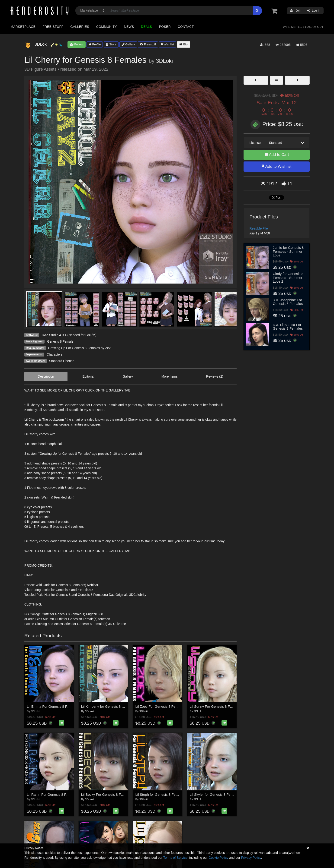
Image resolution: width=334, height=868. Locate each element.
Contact (186, 27)
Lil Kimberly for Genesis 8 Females (108, 706)
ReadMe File (259, 228)
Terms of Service (175, 858)
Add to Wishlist (277, 166)
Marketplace (23, 27)
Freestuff (148, 44)
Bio (183, 44)
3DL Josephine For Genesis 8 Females (288, 302)
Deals (147, 27)
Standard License (62, 361)
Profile (95, 44)
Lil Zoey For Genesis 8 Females (160, 706)
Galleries (80, 27)
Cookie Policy (218, 858)
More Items (170, 376)
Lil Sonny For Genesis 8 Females (215, 706)
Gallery (128, 44)
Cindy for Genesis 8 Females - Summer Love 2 (288, 278)
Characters (55, 354)
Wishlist (167, 44)
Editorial (88, 376)
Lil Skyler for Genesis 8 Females (215, 794)
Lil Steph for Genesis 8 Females (160, 794)
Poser (165, 27)
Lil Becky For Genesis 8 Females (107, 794)
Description (46, 376)
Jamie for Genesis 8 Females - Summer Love (288, 251)
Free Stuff (53, 27)
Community (107, 27)
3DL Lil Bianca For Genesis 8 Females (288, 327)
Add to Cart (277, 155)
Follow (77, 44)
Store (111, 44)
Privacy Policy (251, 858)
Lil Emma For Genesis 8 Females (53, 706)
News (129, 27)
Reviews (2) (215, 376)
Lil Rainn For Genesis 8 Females (52, 794)
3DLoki (164, 61)
